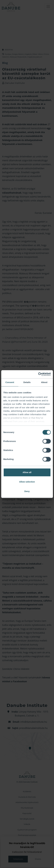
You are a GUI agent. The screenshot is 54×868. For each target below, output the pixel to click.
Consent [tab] (10, 382)
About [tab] (44, 382)
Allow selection (27, 482)
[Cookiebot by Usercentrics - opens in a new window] (38, 374)
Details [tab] (27, 382)
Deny (27, 491)
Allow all (27, 472)
